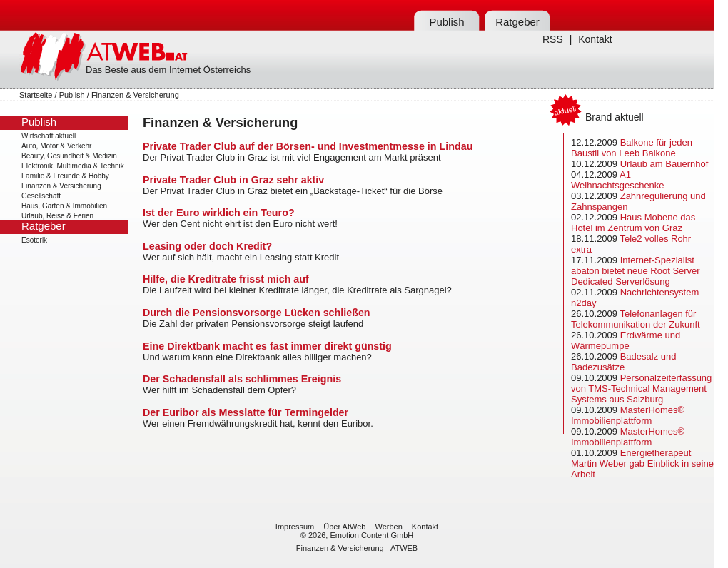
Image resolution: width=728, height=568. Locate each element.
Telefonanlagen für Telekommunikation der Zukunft (636, 319)
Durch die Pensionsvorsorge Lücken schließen (257, 313)
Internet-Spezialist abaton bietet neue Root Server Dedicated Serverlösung (636, 271)
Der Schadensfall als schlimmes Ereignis (242, 379)
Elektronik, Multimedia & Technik (73, 166)
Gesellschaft (41, 196)
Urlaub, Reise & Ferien (57, 216)
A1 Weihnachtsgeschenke (618, 180)
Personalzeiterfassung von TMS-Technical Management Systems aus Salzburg (641, 389)
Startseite (36, 95)
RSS (553, 39)
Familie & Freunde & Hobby (65, 176)
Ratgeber (517, 22)
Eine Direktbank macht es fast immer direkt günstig (267, 346)
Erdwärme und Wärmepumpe (626, 340)
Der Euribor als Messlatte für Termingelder (246, 412)
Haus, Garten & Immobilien (64, 206)
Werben (388, 527)
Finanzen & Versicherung (61, 186)
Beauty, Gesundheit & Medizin (69, 156)
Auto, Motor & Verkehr (56, 146)
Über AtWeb (344, 527)
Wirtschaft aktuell (49, 136)
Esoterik (34, 240)
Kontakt (595, 39)
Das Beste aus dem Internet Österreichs (168, 70)
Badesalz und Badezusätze (623, 362)
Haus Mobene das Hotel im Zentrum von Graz (633, 223)
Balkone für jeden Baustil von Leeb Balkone (632, 148)
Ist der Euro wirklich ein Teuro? (219, 213)
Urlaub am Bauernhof (664, 164)
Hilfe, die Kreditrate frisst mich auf (226, 279)
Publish (446, 22)
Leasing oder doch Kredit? (207, 246)
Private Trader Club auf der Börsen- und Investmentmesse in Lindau (308, 146)
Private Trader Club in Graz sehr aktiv (233, 180)
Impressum (295, 527)
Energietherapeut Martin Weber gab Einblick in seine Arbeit (642, 463)
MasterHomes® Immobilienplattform (628, 415)
